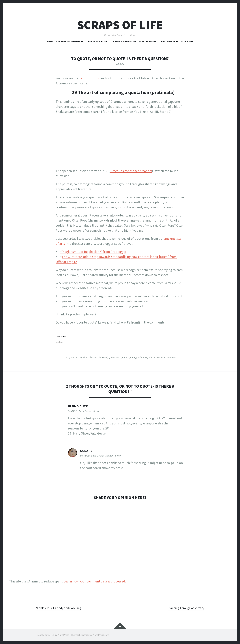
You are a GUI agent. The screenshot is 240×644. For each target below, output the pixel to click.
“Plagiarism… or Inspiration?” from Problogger (93, 252)
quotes (124, 357)
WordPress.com (101, 635)
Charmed (103, 357)
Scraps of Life (120, 25)
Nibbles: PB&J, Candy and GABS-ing (61, 608)
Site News (187, 41)
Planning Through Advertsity (184, 608)
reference (143, 357)
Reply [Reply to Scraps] (118, 456)
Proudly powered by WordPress (52, 635)
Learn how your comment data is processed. (95, 581)
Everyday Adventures (70, 41)
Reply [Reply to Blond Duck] (96, 411)
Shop (50, 41)
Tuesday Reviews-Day (123, 41)
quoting (133, 357)
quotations (114, 357)
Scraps (86, 451)
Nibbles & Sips (148, 41)
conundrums (91, 78)
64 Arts (120, 64)
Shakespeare (155, 357)
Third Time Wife (169, 41)
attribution (91, 357)
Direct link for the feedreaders (131, 171)
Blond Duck (78, 406)
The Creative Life (97, 41)
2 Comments (170, 357)
